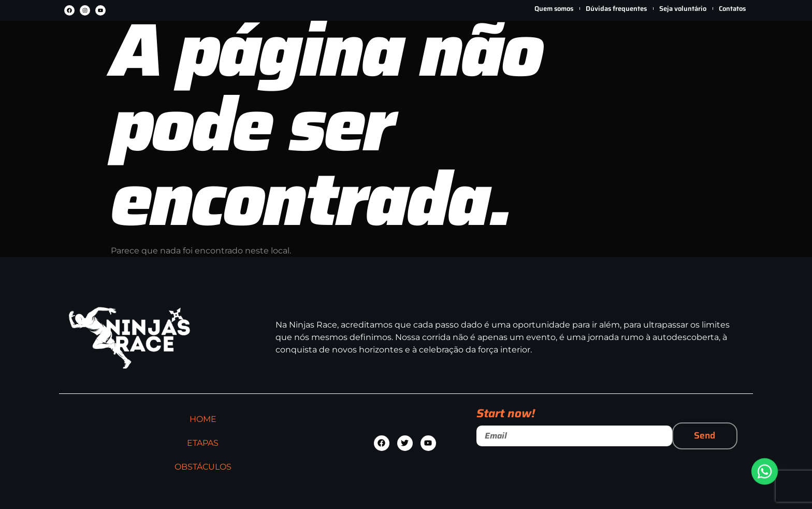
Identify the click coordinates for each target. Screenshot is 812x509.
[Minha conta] (685, 34)
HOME (260, 47)
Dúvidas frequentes (616, 9)
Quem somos (554, 9)
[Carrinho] (726, 34)
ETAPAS (335, 47)
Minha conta (685, 61)
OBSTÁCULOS (425, 47)
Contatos (732, 9)
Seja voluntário (683, 9)
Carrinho (726, 62)
